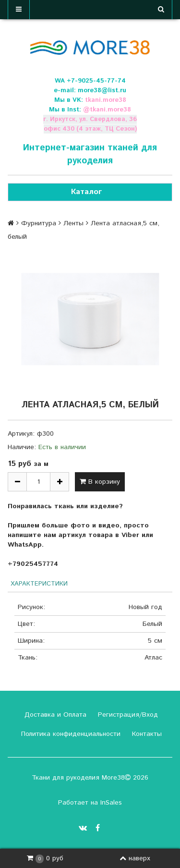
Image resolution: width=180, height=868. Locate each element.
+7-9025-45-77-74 (96, 81)
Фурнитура (39, 223)
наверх (135, 858)
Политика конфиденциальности (70, 734)
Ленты (73, 223)
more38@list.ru (102, 91)
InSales (111, 803)
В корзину (100, 482)
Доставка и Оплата (54, 715)
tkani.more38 (106, 100)
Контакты (146, 734)
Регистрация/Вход (127, 715)
